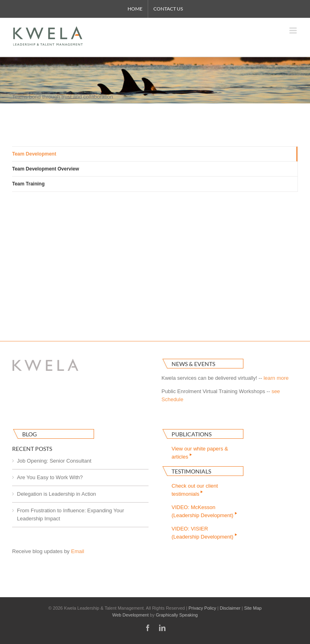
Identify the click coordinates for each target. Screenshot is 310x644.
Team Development (34, 154)
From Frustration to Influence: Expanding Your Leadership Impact (70, 515)
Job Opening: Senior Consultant (54, 461)
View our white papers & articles (200, 453)
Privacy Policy (202, 608)
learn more (276, 378)
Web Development (130, 615)
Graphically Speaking (177, 615)
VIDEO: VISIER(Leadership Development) (205, 533)
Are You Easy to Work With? (50, 477)
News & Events (193, 364)
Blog (29, 434)
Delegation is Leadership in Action (57, 494)
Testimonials (191, 471)
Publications (192, 434)
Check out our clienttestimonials (195, 490)
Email (78, 551)
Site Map (253, 608)
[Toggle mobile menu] (294, 31)
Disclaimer (230, 608)
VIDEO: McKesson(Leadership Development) (205, 511)
